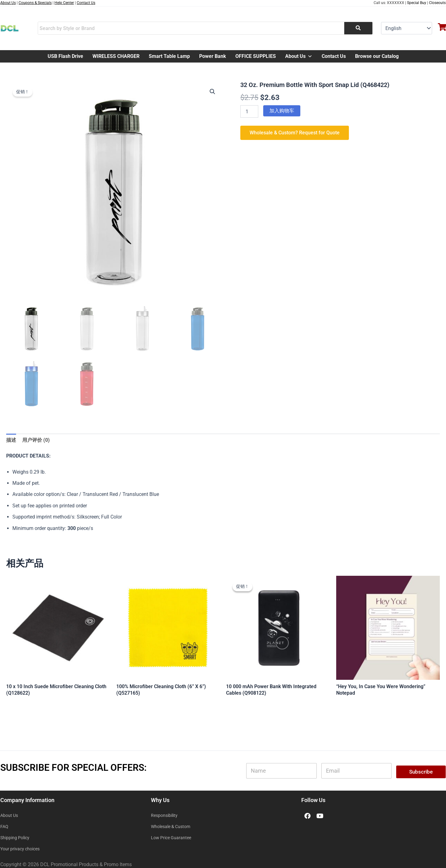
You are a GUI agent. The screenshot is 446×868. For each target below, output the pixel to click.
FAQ (4, 827)
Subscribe (421, 772)
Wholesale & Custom (171, 827)
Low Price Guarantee (171, 838)
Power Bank (213, 56)
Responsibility (164, 815)
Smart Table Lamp (169, 56)
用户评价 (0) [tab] (36, 440)
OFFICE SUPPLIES (256, 56)
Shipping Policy (15, 838)
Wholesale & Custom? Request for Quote (295, 133)
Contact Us (334, 56)
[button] (212, 92)
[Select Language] (407, 28)
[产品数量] (249, 111)
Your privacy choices (20, 849)
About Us (299, 56)
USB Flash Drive (65, 56)
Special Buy (417, 3)
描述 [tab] (11, 440)
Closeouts (437, 3)
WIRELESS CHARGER (116, 56)
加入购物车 (282, 111)
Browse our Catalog (377, 56)
